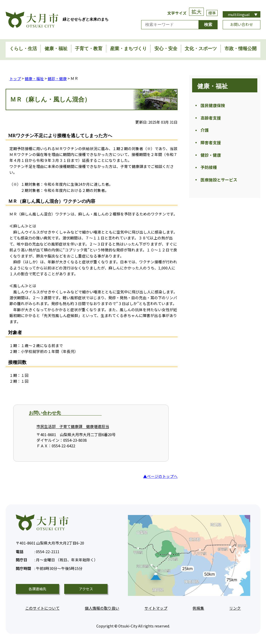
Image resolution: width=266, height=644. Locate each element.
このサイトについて (42, 608)
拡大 (196, 12)
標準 (212, 13)
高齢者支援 (211, 119)
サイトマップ (156, 608)
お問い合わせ (242, 24)
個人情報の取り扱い (102, 608)
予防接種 (209, 170)
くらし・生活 (23, 49)
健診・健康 (57, 78)
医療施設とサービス (219, 183)
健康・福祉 (56, 49)
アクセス (86, 589)
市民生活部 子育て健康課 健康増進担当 (73, 426)
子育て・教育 (89, 49)
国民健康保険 (213, 106)
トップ (15, 78)
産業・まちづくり (128, 49)
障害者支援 (211, 144)
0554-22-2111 (38, 551)
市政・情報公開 (241, 49)
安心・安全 (166, 49)
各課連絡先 (37, 589)
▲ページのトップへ (160, 476)
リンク (235, 608)
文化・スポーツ (201, 49)
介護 (205, 131)
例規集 (198, 608)
